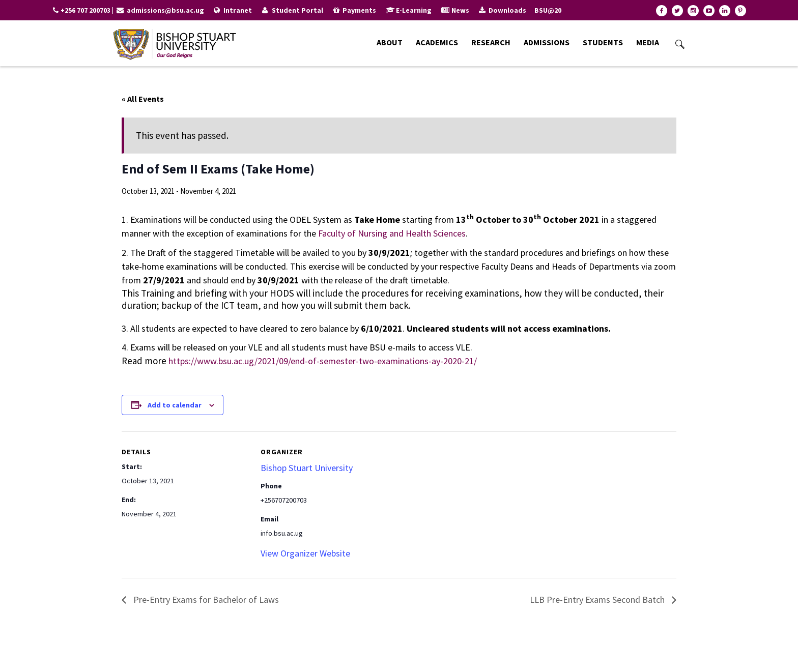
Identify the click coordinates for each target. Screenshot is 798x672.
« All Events (143, 99)
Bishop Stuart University (307, 468)
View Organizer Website (305, 553)
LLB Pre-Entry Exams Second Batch (598, 600)
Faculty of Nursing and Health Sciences (392, 233)
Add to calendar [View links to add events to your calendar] (175, 405)
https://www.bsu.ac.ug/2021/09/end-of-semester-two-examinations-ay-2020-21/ (323, 361)
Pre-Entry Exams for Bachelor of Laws (205, 600)
